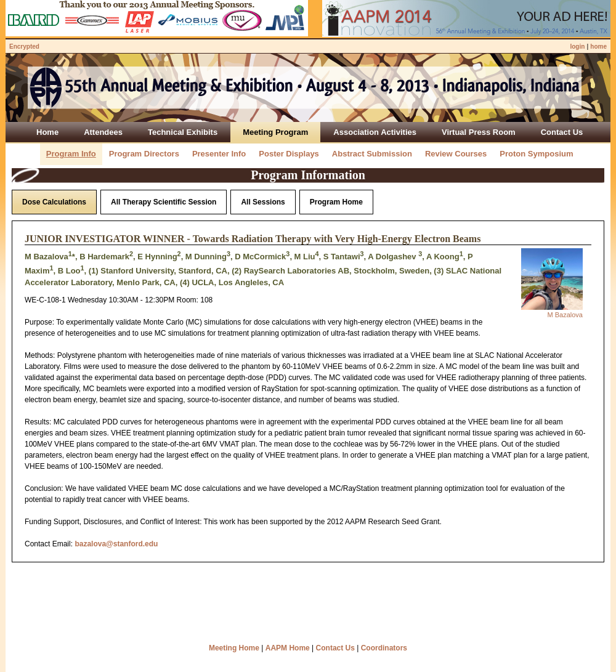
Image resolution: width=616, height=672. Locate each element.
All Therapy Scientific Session (164, 202)
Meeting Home (234, 648)
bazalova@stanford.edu (116, 544)
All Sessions (263, 202)
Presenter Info (219, 154)
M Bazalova (565, 315)
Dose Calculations (54, 202)
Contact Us (335, 648)
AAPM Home (288, 648)
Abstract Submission (372, 154)
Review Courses (456, 154)
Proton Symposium (536, 154)
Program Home (336, 202)
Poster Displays (289, 154)
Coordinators (384, 648)
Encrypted (24, 47)
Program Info (71, 154)
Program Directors (144, 154)
